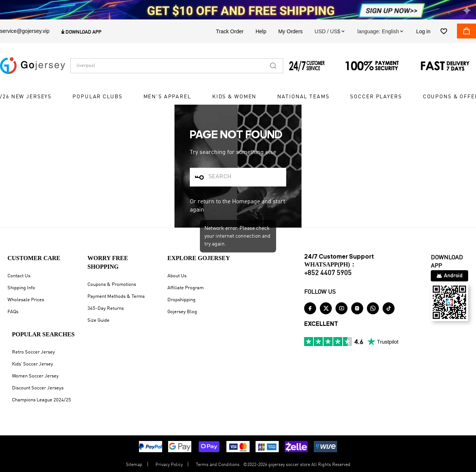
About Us (177, 276)
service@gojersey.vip (25, 31)
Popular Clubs (97, 97)
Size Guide (98, 320)
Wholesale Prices (26, 300)
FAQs (13, 312)
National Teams (303, 97)
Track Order (230, 31)
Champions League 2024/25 (41, 400)
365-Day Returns (106, 309)
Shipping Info (21, 288)
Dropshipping (181, 300)
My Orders (290, 31)
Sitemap (134, 465)
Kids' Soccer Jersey (33, 364)
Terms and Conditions (218, 465)
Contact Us (19, 276)
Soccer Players (376, 97)
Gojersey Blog (182, 312)
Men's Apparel (167, 97)
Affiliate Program (186, 288)
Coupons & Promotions (112, 285)
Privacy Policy (169, 465)
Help (261, 31)
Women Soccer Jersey (35, 376)
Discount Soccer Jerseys (38, 388)
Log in (423, 31)
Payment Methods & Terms (116, 297)
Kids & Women (234, 97)
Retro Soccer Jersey (33, 352)
